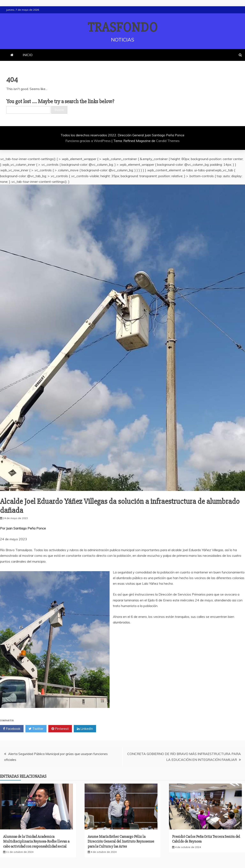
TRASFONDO (123, 28)
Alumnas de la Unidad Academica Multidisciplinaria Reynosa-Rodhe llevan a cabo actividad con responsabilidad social (36, 841)
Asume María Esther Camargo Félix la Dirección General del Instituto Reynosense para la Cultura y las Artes (121, 841)
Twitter (36, 729)
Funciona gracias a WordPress (88, 141)
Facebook (12, 729)
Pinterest (60, 729)
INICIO (28, 55)
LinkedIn (85, 729)
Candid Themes (168, 141)
